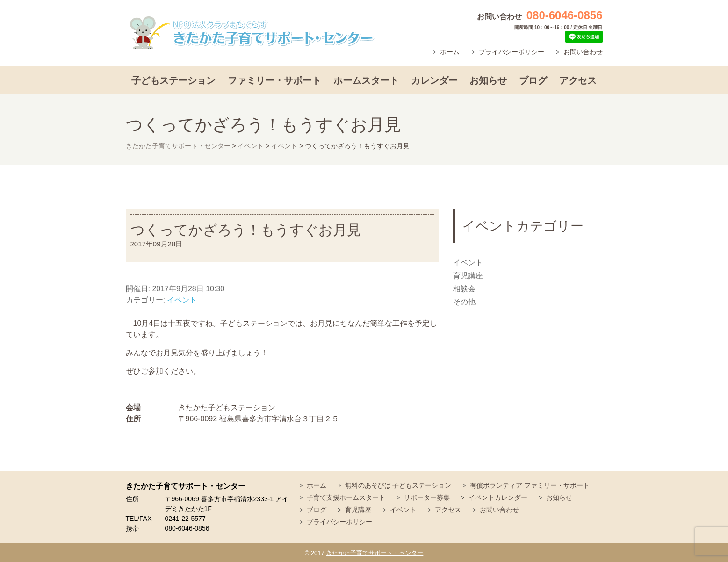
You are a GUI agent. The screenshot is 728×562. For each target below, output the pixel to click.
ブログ (533, 80)
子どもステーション (173, 80)
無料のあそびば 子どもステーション (398, 485)
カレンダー (434, 80)
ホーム (450, 52)
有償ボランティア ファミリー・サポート (530, 485)
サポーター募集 (427, 497)
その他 (464, 302)
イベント (182, 300)
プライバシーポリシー (512, 52)
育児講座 (468, 276)
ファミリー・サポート (274, 80)
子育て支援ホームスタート (346, 497)
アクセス (578, 80)
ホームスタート (366, 80)
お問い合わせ (583, 52)
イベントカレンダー (498, 497)
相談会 (464, 289)
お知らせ (488, 80)
